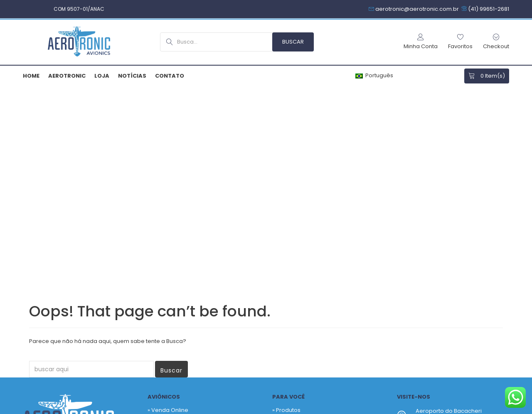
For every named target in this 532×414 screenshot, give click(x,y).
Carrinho (288, 247)
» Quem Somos (168, 250)
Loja (102, 76)
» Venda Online (168, 210)
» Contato (160, 263)
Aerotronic (67, 76)
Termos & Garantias (278, 409)
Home (31, 76)
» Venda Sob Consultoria (181, 222)
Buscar (171, 170)
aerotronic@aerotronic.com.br (457, 262)
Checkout (289, 260)
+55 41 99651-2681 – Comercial (457, 236)
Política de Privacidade (210, 409)
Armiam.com (152, 409)
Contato (170, 76)
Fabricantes (292, 235)
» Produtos (286, 210)
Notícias (132, 76)
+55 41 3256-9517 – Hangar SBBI (458, 246)
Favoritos (288, 222)
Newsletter (320, 323)
